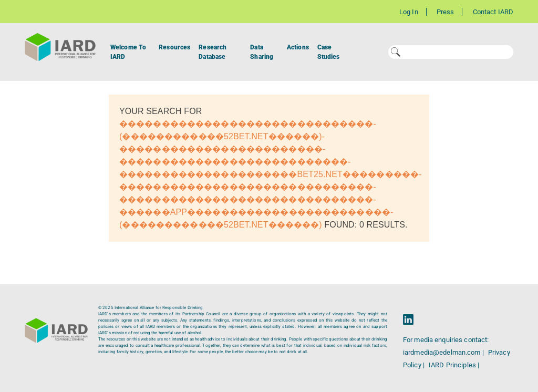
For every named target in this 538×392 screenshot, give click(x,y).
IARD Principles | (454, 365)
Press (446, 12)
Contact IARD (493, 12)
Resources (174, 47)
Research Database (213, 52)
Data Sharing (262, 52)
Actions (298, 47)
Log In (409, 12)
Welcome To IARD (128, 52)
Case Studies (329, 52)
